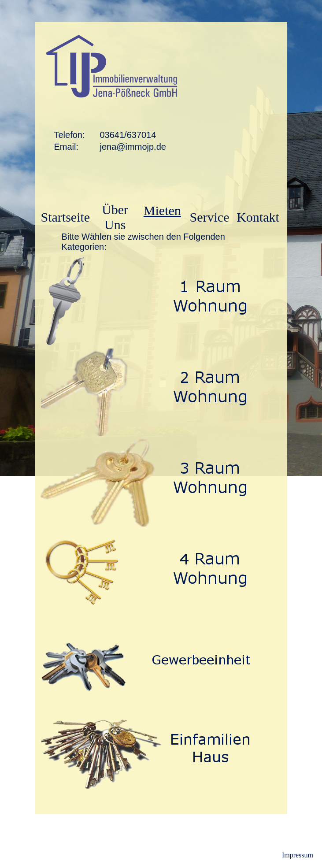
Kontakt (258, 217)
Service (210, 217)
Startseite (66, 217)
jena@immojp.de (133, 147)
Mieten (162, 210)
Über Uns (115, 217)
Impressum (298, 855)
